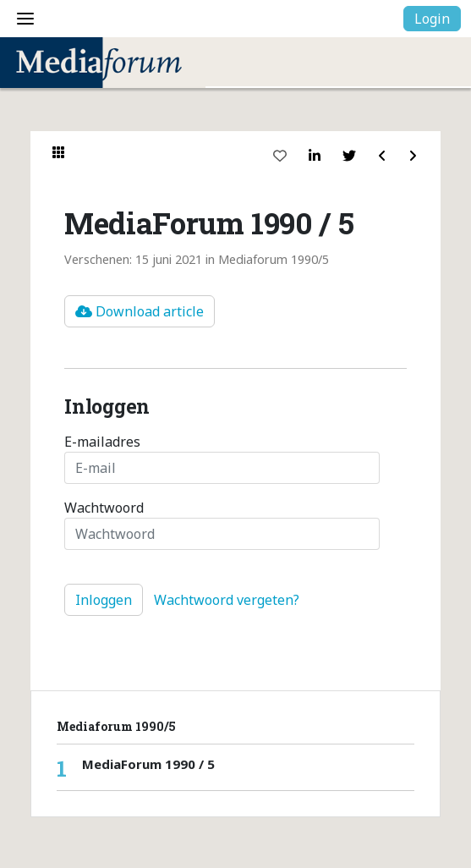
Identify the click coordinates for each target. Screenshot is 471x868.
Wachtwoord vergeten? (227, 600)
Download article (140, 311)
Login (432, 19)
